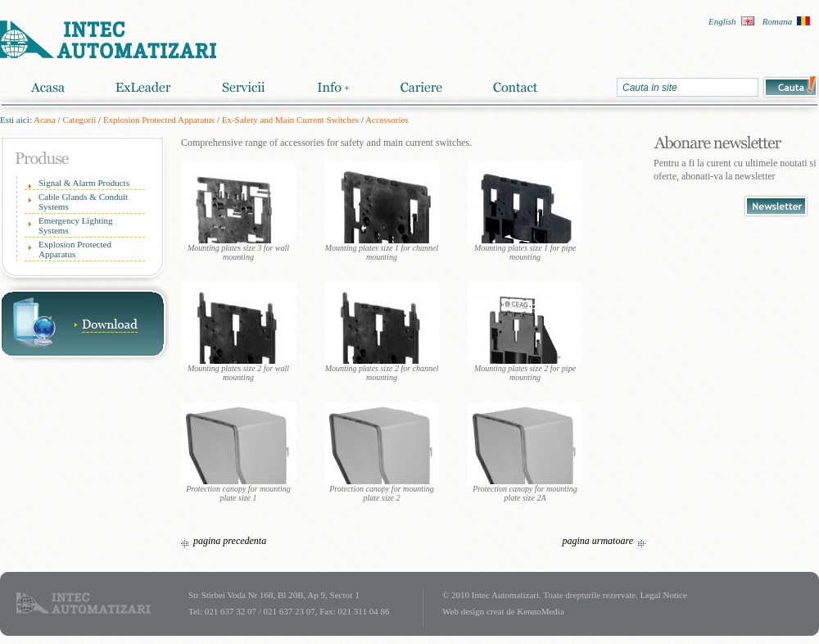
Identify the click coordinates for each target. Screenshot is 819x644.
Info (333, 87)
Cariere (421, 87)
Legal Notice (664, 595)
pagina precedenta (230, 541)
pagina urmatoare (597, 541)
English (722, 21)
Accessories (387, 120)
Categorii (79, 120)
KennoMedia (540, 611)
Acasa (48, 87)
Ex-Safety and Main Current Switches (290, 120)
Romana (778, 21)
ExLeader (143, 87)
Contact (516, 87)
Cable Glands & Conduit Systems (83, 202)
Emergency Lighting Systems (76, 225)
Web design (463, 611)
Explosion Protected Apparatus (159, 120)
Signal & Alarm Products (84, 183)
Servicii (244, 87)
